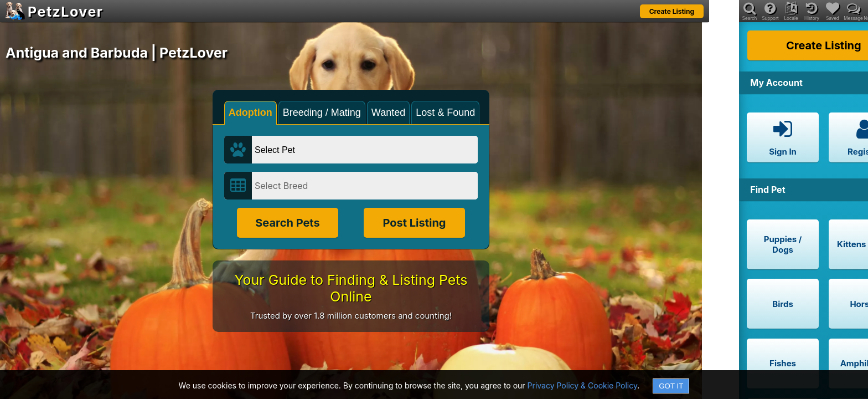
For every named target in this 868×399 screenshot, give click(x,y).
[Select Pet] (365, 150)
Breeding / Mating (322, 112)
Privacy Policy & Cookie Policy (583, 385)
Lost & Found (445, 112)
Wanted (388, 112)
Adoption (250, 112)
